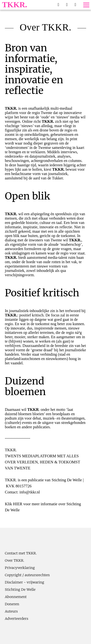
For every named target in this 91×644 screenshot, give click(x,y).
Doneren (12, 604)
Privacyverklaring (20, 568)
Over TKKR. (15, 560)
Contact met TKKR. (21, 553)
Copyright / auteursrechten (27, 575)
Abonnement (16, 597)
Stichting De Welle (20, 590)
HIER (18, 504)
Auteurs (11, 611)
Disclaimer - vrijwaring (25, 582)
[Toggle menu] (86, 5)
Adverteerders (17, 619)
